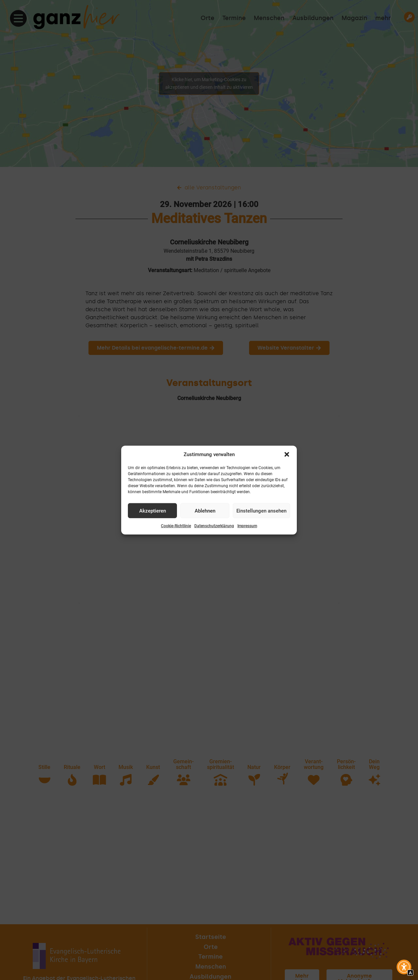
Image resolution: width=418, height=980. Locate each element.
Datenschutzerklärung (214, 526)
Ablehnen (205, 511)
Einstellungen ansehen (261, 511)
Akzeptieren (153, 511)
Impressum (247, 526)
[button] (287, 454)
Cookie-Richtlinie (176, 526)
